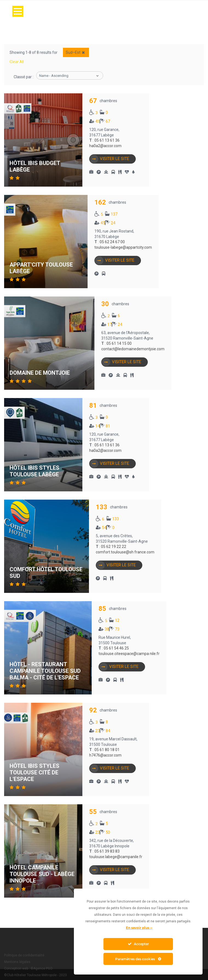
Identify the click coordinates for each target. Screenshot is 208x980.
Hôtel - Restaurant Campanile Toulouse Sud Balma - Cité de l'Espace (45, 671)
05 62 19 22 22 (114, 547)
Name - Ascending (54, 76)
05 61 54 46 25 (116, 648)
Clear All (17, 62)
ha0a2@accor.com (105, 146)
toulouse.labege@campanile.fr (116, 857)
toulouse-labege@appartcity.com (123, 247)
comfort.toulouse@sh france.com (125, 552)
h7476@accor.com (105, 755)
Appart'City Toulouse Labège (41, 268)
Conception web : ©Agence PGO (28, 968)
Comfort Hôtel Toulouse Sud (46, 573)
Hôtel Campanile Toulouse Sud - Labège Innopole (42, 874)
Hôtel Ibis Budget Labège (35, 166)
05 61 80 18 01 (107, 750)
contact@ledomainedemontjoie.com (133, 349)
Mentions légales (17, 962)
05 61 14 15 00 (119, 343)
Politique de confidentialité (24, 955)
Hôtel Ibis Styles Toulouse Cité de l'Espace (34, 772)
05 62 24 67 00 (112, 242)
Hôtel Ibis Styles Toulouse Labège (34, 471)
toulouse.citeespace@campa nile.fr (129, 654)
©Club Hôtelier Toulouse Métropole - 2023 (35, 975)
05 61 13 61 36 (107, 140)
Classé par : (24, 77)
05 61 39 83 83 (107, 851)
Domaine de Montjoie (40, 373)
